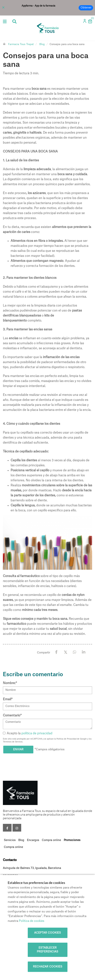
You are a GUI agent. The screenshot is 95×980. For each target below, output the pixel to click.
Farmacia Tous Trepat (21, 44)
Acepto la (28, 733)
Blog (42, 44)
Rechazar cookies (48, 967)
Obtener (86, 8)
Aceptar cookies (47, 933)
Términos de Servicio (13, 742)
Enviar (18, 750)
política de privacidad (37, 733)
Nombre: (10, 683)
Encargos (33, 840)
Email (8, 699)
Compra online (51, 840)
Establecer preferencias (47, 950)
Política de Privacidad (66, 739)
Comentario (12, 715)
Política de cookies (32, 921)
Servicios (10, 840)
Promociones (72, 840)
